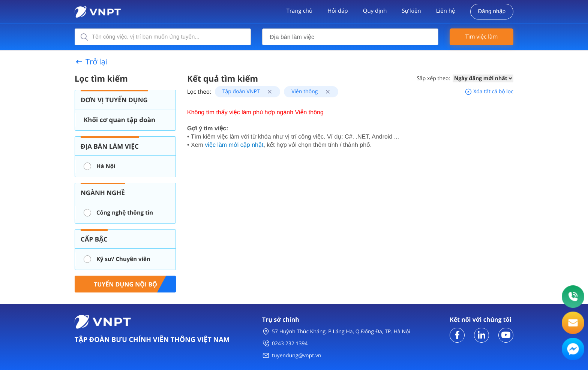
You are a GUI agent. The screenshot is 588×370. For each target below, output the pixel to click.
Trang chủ (300, 11)
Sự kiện (411, 11)
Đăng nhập (492, 11)
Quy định (375, 11)
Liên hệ (446, 11)
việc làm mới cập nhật (234, 145)
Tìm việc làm (482, 37)
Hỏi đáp (337, 11)
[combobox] (350, 37)
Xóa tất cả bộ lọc (489, 92)
